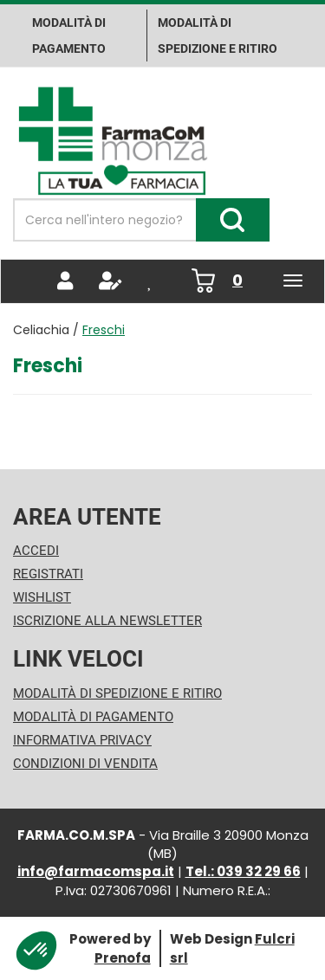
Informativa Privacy (82, 740)
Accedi (36, 551)
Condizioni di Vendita (85, 764)
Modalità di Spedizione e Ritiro (117, 693)
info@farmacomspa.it (96, 871)
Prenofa (123, 958)
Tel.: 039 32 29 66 (243, 871)
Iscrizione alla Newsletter (107, 621)
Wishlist (42, 597)
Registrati (48, 574)
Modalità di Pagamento (93, 717)
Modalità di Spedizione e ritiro (218, 35)
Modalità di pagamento (69, 35)
